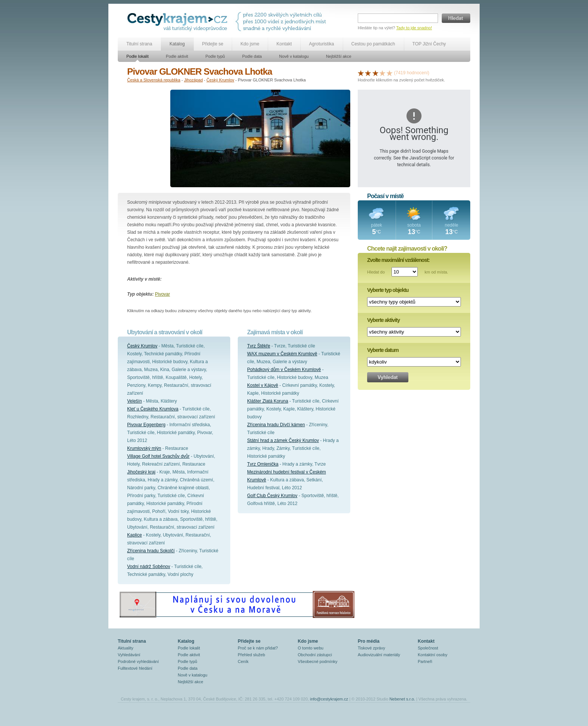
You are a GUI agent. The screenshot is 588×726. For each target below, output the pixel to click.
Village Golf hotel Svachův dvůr (158, 456)
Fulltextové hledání (135, 668)
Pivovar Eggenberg (146, 425)
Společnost (428, 648)
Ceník (243, 661)
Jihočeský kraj (141, 472)
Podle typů (215, 56)
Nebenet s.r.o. (402, 699)
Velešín (134, 401)
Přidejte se (213, 44)
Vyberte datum (383, 350)
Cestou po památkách (373, 44)
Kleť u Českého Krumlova (153, 409)
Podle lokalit (137, 56)
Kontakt (284, 44)
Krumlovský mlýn (144, 448)
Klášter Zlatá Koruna (268, 401)
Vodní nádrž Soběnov (149, 567)
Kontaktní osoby (433, 655)
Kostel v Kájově (263, 385)
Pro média (369, 641)
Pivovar (162, 294)
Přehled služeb (251, 655)
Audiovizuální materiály (379, 655)
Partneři (425, 661)
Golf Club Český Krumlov (272, 496)
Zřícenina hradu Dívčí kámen (276, 425)
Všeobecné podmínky (318, 661)
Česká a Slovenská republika (154, 80)
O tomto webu (310, 648)
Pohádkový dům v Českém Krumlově (284, 370)
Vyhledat (388, 377)
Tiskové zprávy (371, 648)
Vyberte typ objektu (388, 290)
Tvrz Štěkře (259, 346)
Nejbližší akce (339, 56)
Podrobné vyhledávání (138, 661)
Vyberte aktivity (383, 320)
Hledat (456, 18)
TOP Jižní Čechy (429, 44)
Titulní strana (139, 44)
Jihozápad (193, 80)
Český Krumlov (220, 80)
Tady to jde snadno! (414, 28)
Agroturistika (322, 44)
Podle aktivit (177, 56)
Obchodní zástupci (315, 655)
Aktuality (126, 648)
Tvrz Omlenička (263, 464)
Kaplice (134, 535)
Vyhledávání (129, 655)
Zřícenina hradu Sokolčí (151, 551)
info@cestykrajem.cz (329, 699)
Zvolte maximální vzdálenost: (398, 260)
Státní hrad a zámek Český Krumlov (283, 440)
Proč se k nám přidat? (258, 648)
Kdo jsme (250, 44)
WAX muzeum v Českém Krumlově (282, 354)
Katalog (177, 44)
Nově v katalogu (294, 56)
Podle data (252, 56)
